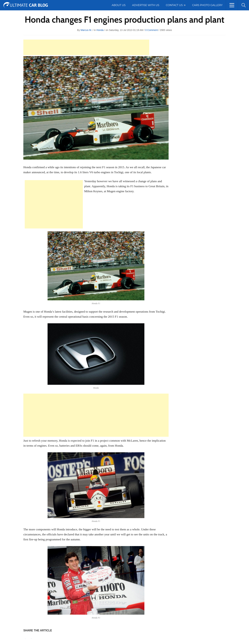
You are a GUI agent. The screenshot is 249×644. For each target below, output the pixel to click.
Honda (100, 30)
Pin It (25, 639)
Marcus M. (86, 30)
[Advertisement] (86, 47)
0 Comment (151, 30)
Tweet (31, 639)
